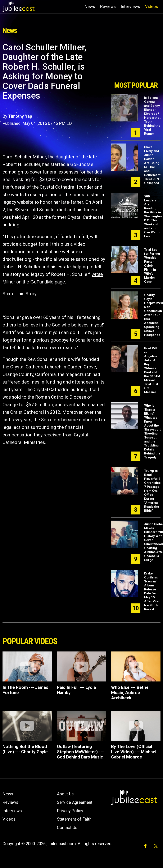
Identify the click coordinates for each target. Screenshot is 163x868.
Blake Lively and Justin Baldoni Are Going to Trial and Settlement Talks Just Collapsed (152, 165)
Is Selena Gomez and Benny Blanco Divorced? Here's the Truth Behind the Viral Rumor (152, 116)
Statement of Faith (74, 819)
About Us (65, 794)
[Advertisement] (135, 60)
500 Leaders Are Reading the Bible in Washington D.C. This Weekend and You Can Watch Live (153, 216)
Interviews (130, 7)
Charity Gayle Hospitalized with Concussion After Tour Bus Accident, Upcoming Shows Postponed (153, 315)
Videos (151, 7)
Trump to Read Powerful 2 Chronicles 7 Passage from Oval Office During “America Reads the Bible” (152, 491)
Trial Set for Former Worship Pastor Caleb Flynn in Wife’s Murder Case (152, 266)
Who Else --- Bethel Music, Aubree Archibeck (130, 693)
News (90, 7)
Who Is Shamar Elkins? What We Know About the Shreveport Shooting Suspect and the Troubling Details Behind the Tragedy (152, 431)
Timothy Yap (20, 116)
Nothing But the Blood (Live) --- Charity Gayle (25, 749)
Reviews (108, 7)
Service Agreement (75, 802)
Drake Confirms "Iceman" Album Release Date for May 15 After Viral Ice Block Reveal (152, 591)
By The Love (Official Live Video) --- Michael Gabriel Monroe (134, 752)
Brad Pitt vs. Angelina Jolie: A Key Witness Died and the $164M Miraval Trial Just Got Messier (152, 370)
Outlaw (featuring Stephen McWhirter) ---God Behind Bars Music (80, 752)
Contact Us (67, 828)
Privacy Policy (70, 811)
